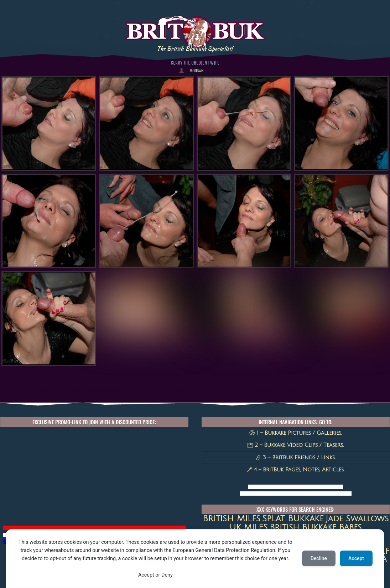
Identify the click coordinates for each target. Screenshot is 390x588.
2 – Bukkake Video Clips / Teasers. (296, 445)
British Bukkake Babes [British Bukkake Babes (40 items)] (316, 527)
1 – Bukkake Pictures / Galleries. (295, 433)
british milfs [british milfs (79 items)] (232, 518)
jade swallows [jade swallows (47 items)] (357, 519)
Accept (356, 558)
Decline (319, 558)
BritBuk (196, 71)
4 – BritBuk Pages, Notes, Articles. (296, 470)
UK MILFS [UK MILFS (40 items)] (249, 527)
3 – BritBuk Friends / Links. (296, 457)
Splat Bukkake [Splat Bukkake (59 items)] (293, 519)
